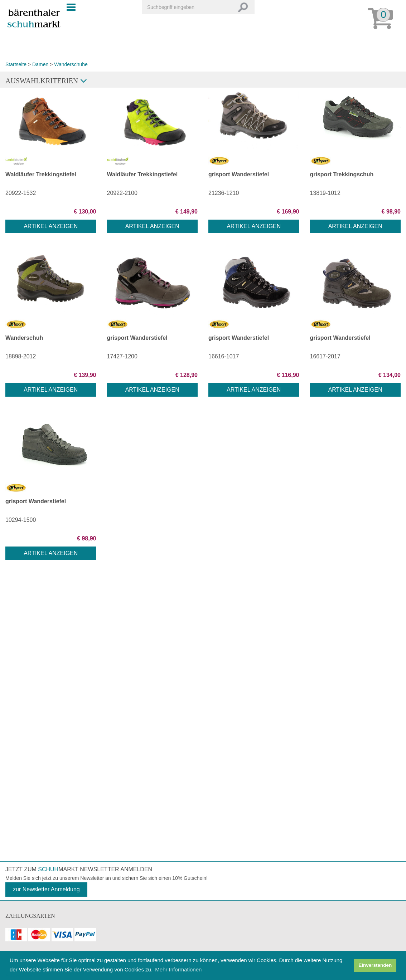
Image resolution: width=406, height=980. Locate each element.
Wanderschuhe (71, 64)
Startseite (16, 64)
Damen (40, 64)
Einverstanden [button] (375, 965)
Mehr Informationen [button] (178, 969)
